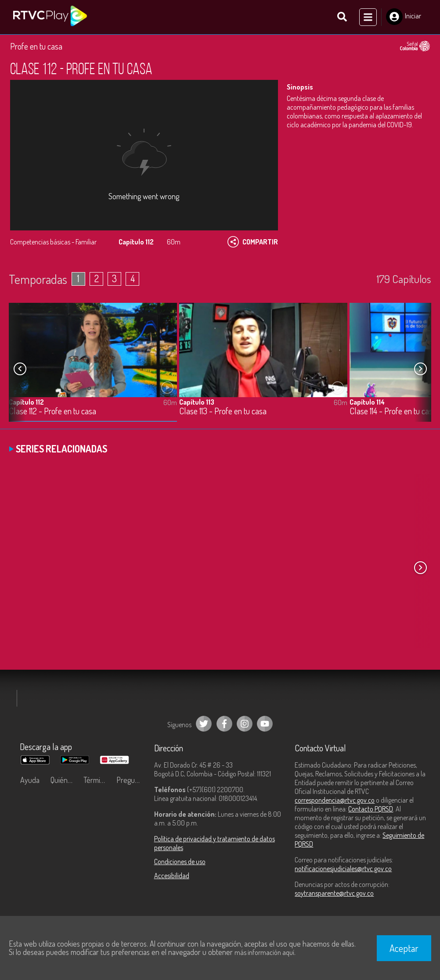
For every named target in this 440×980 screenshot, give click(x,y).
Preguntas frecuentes (131, 780)
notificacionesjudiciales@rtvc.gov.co (343, 869)
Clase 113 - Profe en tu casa (223, 411)
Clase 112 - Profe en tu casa (52, 411)
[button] (420, 369)
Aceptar (404, 948)
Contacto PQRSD (371, 809)
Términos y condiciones (98, 780)
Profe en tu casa (36, 46)
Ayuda (30, 780)
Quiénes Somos (65, 780)
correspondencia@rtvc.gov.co (335, 800)
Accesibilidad (172, 876)
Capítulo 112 (26, 402)
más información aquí (264, 952)
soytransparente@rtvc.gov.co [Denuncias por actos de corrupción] (334, 893)
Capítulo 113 (197, 402)
